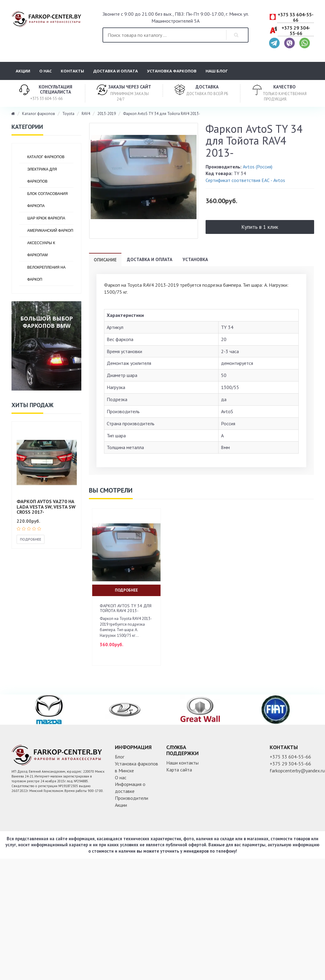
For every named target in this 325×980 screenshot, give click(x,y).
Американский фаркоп (50, 231)
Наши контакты (182, 763)
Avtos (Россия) (258, 167)
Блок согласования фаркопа (47, 200)
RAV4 (86, 114)
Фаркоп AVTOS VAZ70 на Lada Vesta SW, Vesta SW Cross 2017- (46, 507)
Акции (23, 71)
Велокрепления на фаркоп (46, 273)
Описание (105, 260)
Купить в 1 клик (260, 227)
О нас (45, 71)
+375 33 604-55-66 (296, 18)
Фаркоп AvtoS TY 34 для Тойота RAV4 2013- (162, 114)
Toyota (68, 114)
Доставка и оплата (115, 71)
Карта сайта (179, 770)
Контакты (72, 71)
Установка (195, 259)
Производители (132, 798)
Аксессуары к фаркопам (41, 249)
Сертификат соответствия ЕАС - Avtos (245, 180)
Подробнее (31, 539)
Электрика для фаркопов (42, 175)
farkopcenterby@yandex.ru (297, 771)
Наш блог (217, 71)
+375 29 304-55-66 (296, 31)
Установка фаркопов (172, 71)
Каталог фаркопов (39, 114)
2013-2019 (107, 114)
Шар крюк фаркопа (46, 218)
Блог (120, 757)
